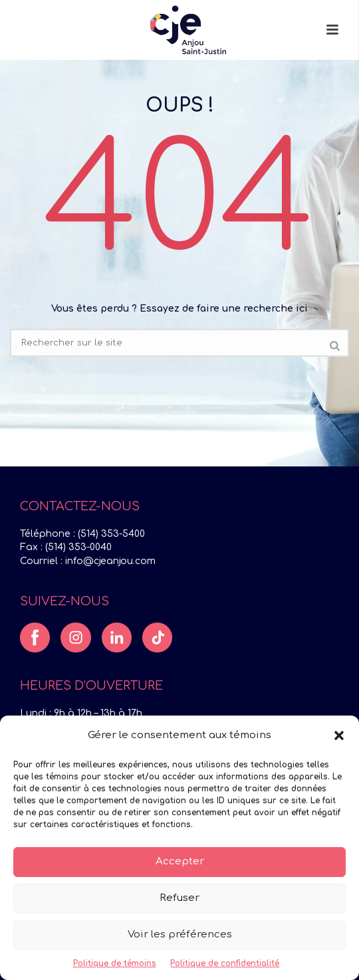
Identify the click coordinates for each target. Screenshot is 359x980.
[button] (339, 735)
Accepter (180, 861)
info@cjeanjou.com (110, 561)
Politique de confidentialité (225, 963)
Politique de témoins (115, 963)
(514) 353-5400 (111, 534)
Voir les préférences (180, 934)
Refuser (179, 898)
